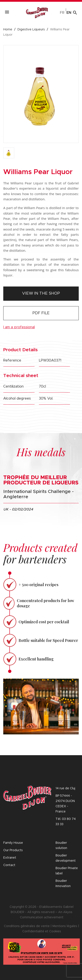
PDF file (41, 313)
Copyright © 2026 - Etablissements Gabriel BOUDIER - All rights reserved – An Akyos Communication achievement (42, 912)
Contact (9, 865)
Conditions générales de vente (27, 926)
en (69, 13)
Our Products (13, 850)
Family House (13, 843)
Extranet (10, 858)
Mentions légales (65, 926)
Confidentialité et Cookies (42, 931)
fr (62, 13)
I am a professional (19, 327)
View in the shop (41, 293)
